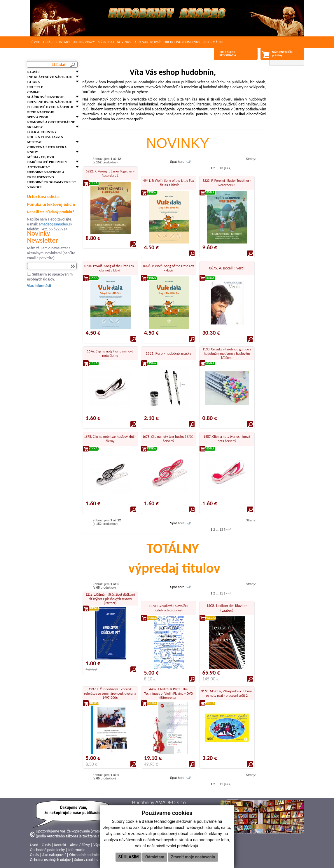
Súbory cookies (86, 860)
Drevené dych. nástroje (50, 102)
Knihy (33, 152)
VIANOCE (35, 187)
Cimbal (34, 92)
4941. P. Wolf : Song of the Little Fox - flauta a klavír (169, 183)
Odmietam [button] (155, 857)
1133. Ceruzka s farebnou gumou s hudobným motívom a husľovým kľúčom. (227, 353)
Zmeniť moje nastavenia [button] (193, 857)
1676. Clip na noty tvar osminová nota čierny (110, 353)
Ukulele (35, 87)
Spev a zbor (38, 117)
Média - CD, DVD (41, 157)
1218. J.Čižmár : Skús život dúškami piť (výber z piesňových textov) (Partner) (110, 599)
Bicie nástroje (41, 112)
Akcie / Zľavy (84, 42)
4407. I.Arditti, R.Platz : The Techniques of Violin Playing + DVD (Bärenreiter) (169, 693)
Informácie (213, 42)
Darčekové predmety (47, 162)
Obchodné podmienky (182, 42)
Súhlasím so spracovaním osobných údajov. (50, 277)
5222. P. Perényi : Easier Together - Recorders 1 (110, 173)
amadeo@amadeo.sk (56, 224)
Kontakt (63, 42)
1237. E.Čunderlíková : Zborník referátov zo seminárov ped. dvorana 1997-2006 (110, 693)
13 (221, 168)
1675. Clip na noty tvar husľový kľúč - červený (168, 439)
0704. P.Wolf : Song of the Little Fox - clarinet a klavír (110, 268)
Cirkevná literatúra (47, 147)
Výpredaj (106, 42)
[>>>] (228, 168)
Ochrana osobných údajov (50, 860)
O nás (48, 42)
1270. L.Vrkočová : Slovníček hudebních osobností (169, 608)
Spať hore (177, 162)
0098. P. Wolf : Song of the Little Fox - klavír (169, 268)
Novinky (124, 42)
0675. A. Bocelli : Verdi (227, 268)
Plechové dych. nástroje (51, 107)
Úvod (36, 42)
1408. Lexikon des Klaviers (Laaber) (227, 608)
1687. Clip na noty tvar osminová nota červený (227, 439)
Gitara (34, 82)
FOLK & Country (42, 132)
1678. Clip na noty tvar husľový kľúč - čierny (110, 439)
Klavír (34, 72)
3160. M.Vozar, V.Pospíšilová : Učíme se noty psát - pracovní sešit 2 (227, 693)
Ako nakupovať (147, 42)
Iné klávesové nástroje (50, 77)
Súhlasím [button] (129, 857)
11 (221, 593)
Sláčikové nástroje (46, 97)
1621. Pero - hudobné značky (168, 353)
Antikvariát (39, 167)
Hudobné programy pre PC (52, 182)
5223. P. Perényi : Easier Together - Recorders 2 (227, 183)
